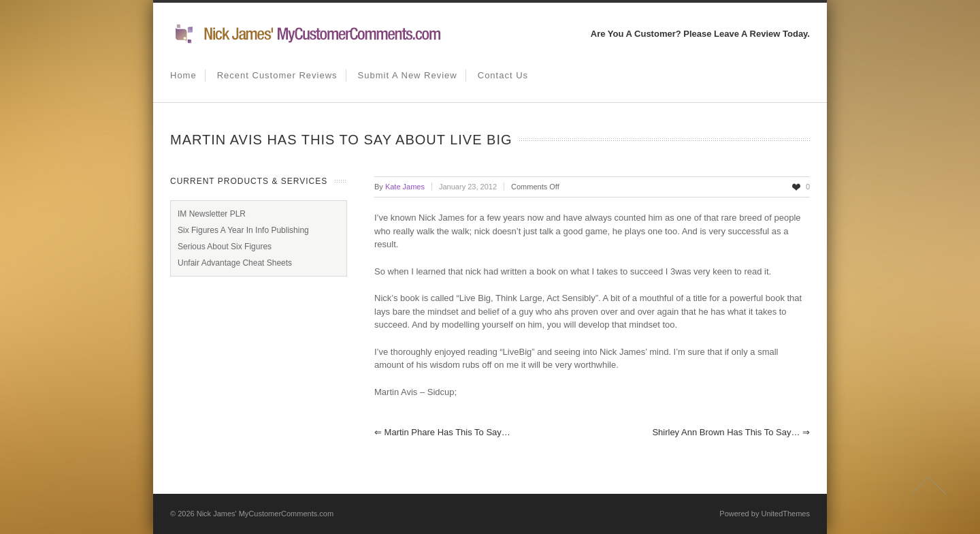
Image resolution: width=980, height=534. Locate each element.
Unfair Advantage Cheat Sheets (235, 263)
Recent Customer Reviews (277, 75)
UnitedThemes (785, 514)
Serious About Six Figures (225, 247)
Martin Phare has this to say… (442, 432)
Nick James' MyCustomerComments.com (265, 514)
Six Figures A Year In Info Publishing (243, 230)
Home (183, 75)
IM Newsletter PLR (212, 214)
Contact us (503, 75)
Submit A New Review (408, 75)
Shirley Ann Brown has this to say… (731, 432)
